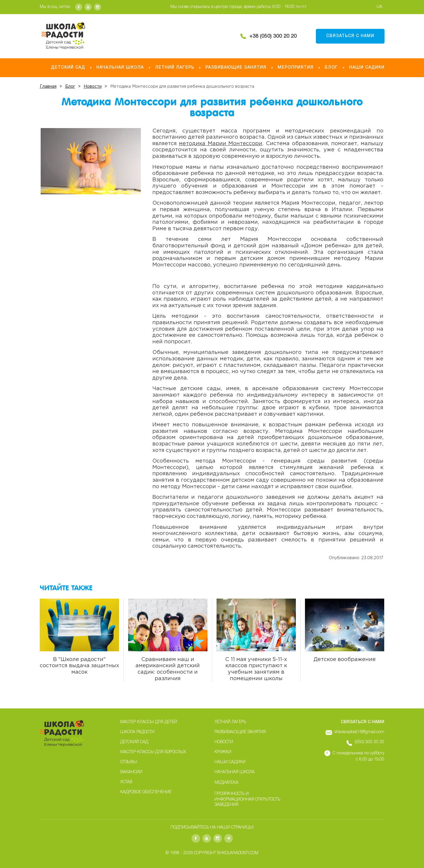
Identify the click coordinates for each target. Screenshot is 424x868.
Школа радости (137, 732)
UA (379, 7)
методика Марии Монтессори (221, 144)
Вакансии (131, 772)
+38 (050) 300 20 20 (273, 36)
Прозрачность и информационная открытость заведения (247, 799)
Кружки (223, 752)
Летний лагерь (175, 68)
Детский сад (68, 68)
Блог (331, 68)
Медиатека (226, 783)
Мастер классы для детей (149, 722)
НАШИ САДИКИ (367, 68)
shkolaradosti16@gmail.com (359, 732)
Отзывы (129, 762)
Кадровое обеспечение (146, 792)
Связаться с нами (350, 36)
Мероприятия (296, 68)
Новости (224, 742)
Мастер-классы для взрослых (153, 752)
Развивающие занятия (236, 68)
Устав (126, 782)
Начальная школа (120, 68)
